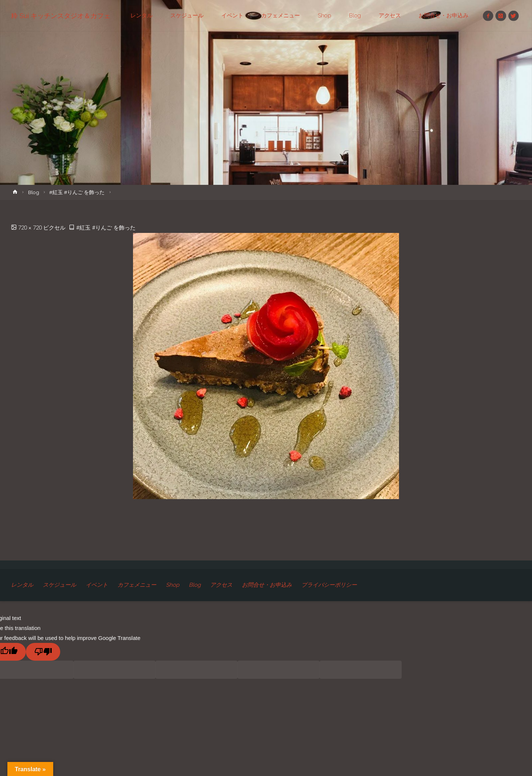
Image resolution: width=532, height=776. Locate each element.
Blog (34, 192)
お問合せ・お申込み (267, 585)
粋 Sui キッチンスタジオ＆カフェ (61, 16)
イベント (97, 585)
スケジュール (59, 585)
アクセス (221, 585)
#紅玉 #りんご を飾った (77, 192)
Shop (173, 585)
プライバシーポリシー (329, 585)
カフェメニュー (137, 585)
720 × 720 (31, 228)
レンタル (22, 585)
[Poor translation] (43, 652)
